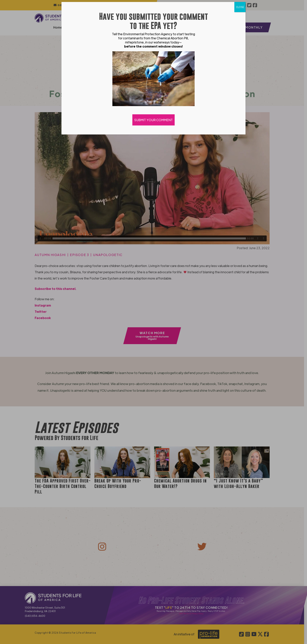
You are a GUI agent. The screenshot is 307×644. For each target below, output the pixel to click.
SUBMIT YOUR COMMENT (153, 120)
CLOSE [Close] (240, 7)
